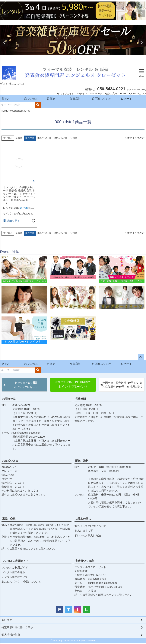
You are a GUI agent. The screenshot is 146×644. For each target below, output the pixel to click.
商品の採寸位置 (84, 531)
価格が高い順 (61, 138)
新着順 (19, 138)
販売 (51, 99)
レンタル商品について (15, 577)
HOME (4, 111)
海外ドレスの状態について (90, 526)
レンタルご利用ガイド (15, 561)
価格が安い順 (44, 138)
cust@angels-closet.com (27, 433)
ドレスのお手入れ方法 (88, 535)
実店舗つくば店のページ (100, 595)
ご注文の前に (83, 519)
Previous (5, 13)
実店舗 (75, 99)
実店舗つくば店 (84, 561)
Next (141, 13)
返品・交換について (24, 549)
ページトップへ (141, 357)
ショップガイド (66, 94)
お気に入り (112, 94)
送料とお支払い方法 (13, 495)
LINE (124, 94)
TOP (6, 99)
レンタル (31, 99)
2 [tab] (75, 23)
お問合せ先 (9, 399)
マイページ (96, 94)
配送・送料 (82, 461)
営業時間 (81, 399)
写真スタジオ (101, 99)
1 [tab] (72, 23)
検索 (38, 105)
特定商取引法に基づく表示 (17, 627)
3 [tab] (76, 59)
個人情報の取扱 (11, 635)
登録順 (74, 138)
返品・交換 (9, 519)
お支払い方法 (10, 461)
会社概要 (7, 620)
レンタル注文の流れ (13, 572)
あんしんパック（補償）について (21, 582)
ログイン (82, 94)
